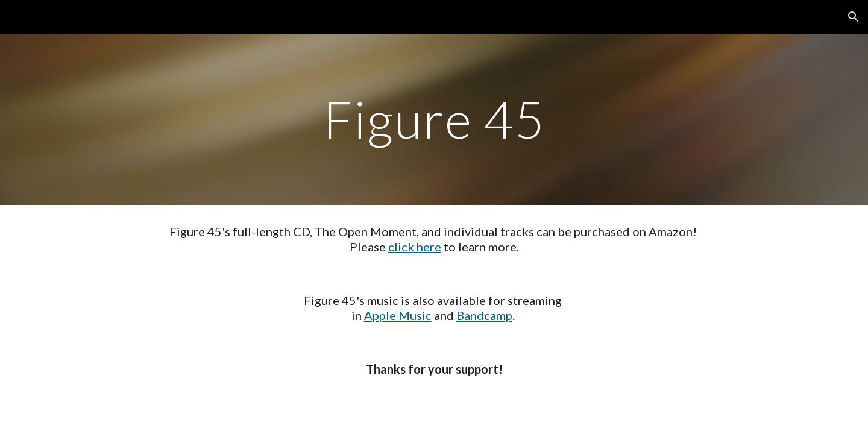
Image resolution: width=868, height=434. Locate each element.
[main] (434, 119)
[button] (854, 17)
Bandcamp (484, 315)
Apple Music (398, 315)
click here (415, 247)
